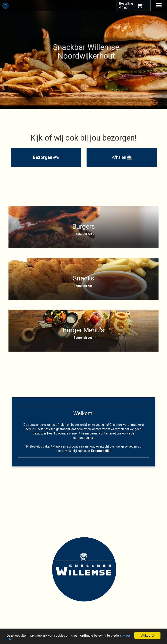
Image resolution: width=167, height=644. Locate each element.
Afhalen (122, 157)
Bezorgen (46, 157)
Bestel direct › (83, 234)
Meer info (14, 640)
